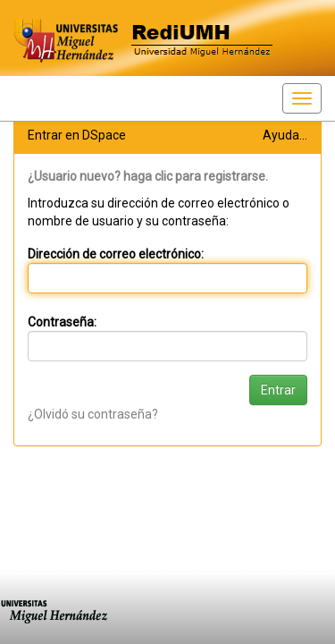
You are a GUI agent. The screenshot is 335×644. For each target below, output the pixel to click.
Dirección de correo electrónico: (116, 254)
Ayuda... (285, 135)
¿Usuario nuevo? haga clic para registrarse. (148, 176)
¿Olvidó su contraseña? (93, 414)
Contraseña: (62, 322)
